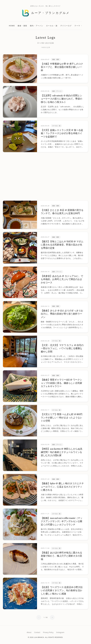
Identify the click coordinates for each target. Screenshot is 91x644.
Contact (37, 632)
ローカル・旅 (52, 26)
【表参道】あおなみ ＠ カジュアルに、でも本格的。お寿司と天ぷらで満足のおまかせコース (62, 279)
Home (12, 26)
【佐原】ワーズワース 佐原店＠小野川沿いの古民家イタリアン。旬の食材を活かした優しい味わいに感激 (62, 591)
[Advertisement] (45, 176)
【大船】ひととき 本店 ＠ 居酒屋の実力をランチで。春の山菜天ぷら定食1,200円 (62, 212)
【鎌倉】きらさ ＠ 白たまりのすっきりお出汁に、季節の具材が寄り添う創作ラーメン (62, 314)
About (29, 632)
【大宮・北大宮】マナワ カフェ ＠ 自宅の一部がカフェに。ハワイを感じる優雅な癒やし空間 (62, 348)
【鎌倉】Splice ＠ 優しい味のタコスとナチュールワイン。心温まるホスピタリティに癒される (62, 487)
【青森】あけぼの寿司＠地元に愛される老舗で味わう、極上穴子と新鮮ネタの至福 (61, 556)
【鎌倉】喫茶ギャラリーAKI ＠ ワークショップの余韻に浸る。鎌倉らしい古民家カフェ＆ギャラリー (61, 383)
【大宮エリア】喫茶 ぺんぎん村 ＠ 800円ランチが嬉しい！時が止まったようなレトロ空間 (62, 418)
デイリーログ (66, 26)
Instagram (60, 632)
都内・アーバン (37, 26)
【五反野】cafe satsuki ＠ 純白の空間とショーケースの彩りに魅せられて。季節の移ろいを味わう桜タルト (61, 99)
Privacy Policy (48, 632)
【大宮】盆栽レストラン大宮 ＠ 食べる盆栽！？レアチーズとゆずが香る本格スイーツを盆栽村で (62, 133)
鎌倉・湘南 (22, 26)
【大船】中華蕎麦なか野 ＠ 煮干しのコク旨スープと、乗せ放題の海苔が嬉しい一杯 (62, 67)
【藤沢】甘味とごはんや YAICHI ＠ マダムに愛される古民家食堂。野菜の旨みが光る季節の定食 (62, 245)
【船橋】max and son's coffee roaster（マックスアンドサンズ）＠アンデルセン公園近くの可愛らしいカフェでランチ (62, 521)
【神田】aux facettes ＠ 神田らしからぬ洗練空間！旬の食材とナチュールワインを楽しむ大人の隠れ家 (62, 452)
